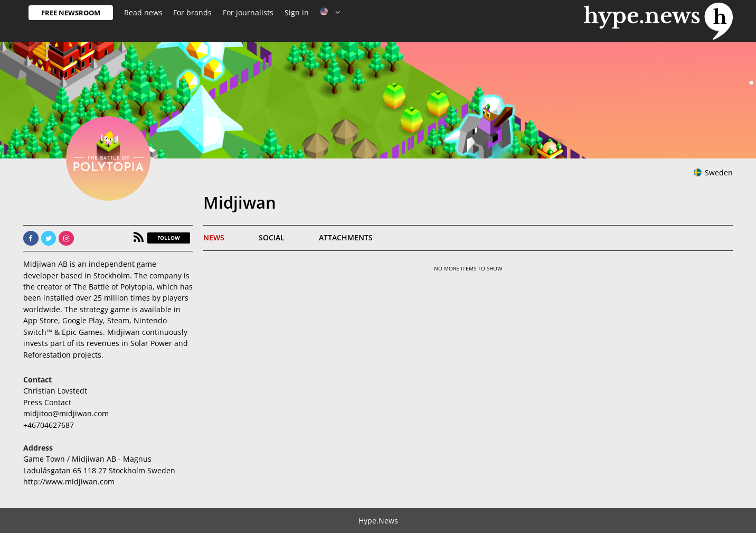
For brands (192, 12)
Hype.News (378, 521)
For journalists (248, 12)
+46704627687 (49, 425)
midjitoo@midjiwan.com (66, 413)
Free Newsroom (71, 13)
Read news (143, 12)
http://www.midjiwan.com (69, 481)
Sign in (297, 12)
